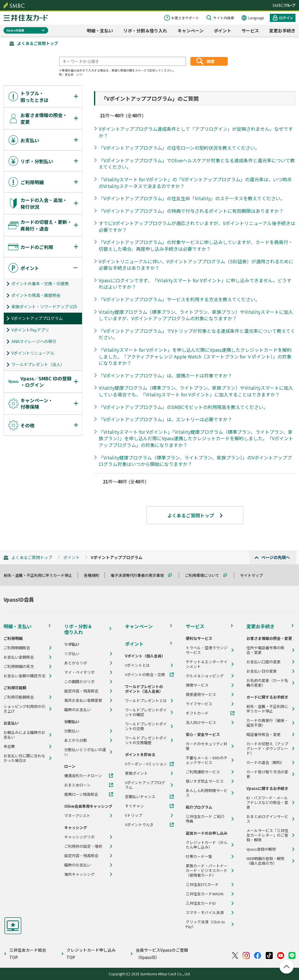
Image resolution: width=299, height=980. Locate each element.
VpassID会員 (15, 30)
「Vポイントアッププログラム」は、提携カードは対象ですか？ (165, 375)
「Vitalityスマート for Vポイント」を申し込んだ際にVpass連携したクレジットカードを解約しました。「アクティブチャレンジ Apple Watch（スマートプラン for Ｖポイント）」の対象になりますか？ (195, 356)
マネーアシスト (77, 816)
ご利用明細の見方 (19, 666)
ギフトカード (197, 713)
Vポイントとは (137, 665)
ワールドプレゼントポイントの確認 (146, 712)
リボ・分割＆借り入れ (145, 31)
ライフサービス (199, 704)
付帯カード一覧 (199, 857)
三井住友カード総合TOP (28, 954)
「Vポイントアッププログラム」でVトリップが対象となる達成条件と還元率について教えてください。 (197, 334)
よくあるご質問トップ (38, 43)
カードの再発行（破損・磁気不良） (267, 723)
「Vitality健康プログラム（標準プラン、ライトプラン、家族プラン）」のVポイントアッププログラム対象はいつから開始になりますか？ (195, 461)
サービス (250, 31)
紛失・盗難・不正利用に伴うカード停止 (41, 575)
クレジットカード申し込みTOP (91, 954)
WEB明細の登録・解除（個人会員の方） (265, 861)
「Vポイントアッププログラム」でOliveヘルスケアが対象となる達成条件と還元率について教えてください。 (197, 164)
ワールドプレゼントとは (146, 701)
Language (256, 18)
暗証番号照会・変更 (264, 734)
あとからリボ (76, 663)
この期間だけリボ (79, 682)
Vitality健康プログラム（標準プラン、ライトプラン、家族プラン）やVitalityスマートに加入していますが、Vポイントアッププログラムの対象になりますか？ (196, 315)
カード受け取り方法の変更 (267, 774)
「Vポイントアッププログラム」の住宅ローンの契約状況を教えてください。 (179, 148)
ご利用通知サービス (203, 772)
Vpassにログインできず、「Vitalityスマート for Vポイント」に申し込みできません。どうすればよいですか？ (195, 284)
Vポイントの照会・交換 (145, 675)
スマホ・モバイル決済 (205, 913)
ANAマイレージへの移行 (34, 341)
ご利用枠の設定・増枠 (83, 846)
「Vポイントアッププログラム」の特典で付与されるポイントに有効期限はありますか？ (191, 211)
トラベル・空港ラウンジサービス (207, 650)
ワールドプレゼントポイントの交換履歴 (146, 740)
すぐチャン (134, 806)
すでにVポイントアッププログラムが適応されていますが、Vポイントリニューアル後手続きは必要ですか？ (197, 226)
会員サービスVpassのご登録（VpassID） (162, 954)
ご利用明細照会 (17, 648)
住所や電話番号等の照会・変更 (265, 650)
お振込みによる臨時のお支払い (24, 735)
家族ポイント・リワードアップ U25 (44, 307)
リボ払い (72, 654)
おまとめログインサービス (267, 819)
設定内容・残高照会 (81, 691)
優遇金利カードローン (83, 776)
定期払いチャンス (140, 797)
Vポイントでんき (139, 825)
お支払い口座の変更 (264, 662)
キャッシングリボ (79, 837)
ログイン (286, 18)
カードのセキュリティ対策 (206, 746)
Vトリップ (134, 815)
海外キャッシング (79, 874)
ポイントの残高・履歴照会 (36, 295)
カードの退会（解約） (265, 763)
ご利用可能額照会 (19, 697)
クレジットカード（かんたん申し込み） (207, 845)
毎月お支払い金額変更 (83, 700)
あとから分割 (76, 740)
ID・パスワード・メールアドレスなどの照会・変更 (267, 803)
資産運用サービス (201, 694)
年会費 (9, 746)
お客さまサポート (185, 18)
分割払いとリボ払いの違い (85, 752)
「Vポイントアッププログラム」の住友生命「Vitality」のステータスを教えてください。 (192, 198)
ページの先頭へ (276, 557)
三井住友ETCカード (202, 885)
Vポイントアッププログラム (37, 318)
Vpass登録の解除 (261, 849)
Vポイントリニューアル (33, 353)
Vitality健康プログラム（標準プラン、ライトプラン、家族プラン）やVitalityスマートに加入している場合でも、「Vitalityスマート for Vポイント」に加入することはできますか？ (196, 391)
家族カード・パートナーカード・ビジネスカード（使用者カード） (207, 871)
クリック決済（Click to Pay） (205, 924)
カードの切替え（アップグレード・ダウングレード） (267, 749)
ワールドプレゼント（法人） (38, 364)
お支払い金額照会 (19, 657)
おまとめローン (77, 785)
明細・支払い (100, 31)
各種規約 (94, 575)
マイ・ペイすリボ (79, 672)
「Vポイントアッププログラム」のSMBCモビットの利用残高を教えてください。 (183, 407)
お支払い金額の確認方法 (24, 676)
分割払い (72, 731)
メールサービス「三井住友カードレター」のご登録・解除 (267, 835)
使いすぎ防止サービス (205, 781)
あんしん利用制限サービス (207, 793)
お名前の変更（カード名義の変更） (267, 683)
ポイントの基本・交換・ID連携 (40, 283)
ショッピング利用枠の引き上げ (24, 709)
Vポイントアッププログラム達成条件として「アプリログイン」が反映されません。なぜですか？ (196, 132)
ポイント (222, 31)
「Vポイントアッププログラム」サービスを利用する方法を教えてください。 (179, 299)
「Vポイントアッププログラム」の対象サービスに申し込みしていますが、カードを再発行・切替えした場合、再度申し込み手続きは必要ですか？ (196, 245)
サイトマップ (254, 575)
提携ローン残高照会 (81, 794)
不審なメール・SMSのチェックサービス (207, 760)
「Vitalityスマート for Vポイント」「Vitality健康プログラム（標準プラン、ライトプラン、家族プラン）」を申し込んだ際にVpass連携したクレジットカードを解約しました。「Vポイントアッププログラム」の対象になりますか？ (196, 438)
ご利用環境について (205, 575)
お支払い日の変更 (262, 671)
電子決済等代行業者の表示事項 (140, 575)
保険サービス (197, 685)
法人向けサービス (201, 723)
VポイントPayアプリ (30, 330)
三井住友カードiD (201, 903)
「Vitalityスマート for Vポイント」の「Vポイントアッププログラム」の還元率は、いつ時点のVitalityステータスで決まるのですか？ (195, 183)
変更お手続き (282, 31)
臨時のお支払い (78, 710)
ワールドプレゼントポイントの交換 (146, 726)
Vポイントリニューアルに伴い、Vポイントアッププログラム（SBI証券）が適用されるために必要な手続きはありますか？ (196, 265)
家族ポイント (136, 773)
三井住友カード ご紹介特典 (205, 819)
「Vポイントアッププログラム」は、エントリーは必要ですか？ (165, 419)
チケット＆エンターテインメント (207, 664)
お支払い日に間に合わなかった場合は (24, 758)
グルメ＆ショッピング (205, 676)
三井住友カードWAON (205, 894)
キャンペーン (191, 31)
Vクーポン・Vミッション (146, 764)
